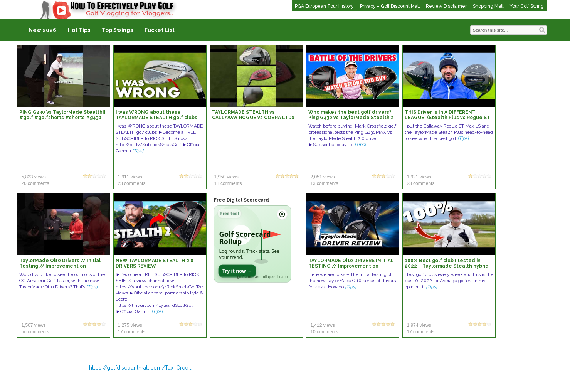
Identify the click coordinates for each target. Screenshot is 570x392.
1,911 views (130, 177)
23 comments (131, 183)
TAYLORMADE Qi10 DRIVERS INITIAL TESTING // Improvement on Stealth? (351, 266)
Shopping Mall (488, 6)
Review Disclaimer (446, 6)
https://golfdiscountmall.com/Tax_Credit (140, 368)
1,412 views (322, 325)
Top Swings (117, 30)
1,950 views (226, 177)
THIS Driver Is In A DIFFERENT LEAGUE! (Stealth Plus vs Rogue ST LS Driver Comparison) (447, 118)
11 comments (228, 183)
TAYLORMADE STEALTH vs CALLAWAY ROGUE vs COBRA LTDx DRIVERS (253, 118)
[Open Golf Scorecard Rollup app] (252, 244)
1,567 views (33, 325)
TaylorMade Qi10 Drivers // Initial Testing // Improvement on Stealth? (60, 266)
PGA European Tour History (324, 6)
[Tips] (138, 151)
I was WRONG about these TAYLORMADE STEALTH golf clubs (156, 115)
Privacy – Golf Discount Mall (390, 6)
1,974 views (419, 325)
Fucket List (160, 30)
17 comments (131, 332)
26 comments (35, 183)
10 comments (324, 332)
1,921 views (419, 177)
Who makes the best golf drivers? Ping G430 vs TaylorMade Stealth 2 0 (351, 118)
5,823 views (33, 177)
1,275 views (130, 325)
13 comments (324, 183)
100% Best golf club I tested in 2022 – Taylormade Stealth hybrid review (447, 266)
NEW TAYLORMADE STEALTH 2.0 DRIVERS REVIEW (155, 263)
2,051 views (322, 177)
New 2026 (42, 30)
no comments (35, 332)
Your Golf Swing (527, 6)
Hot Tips (79, 30)
